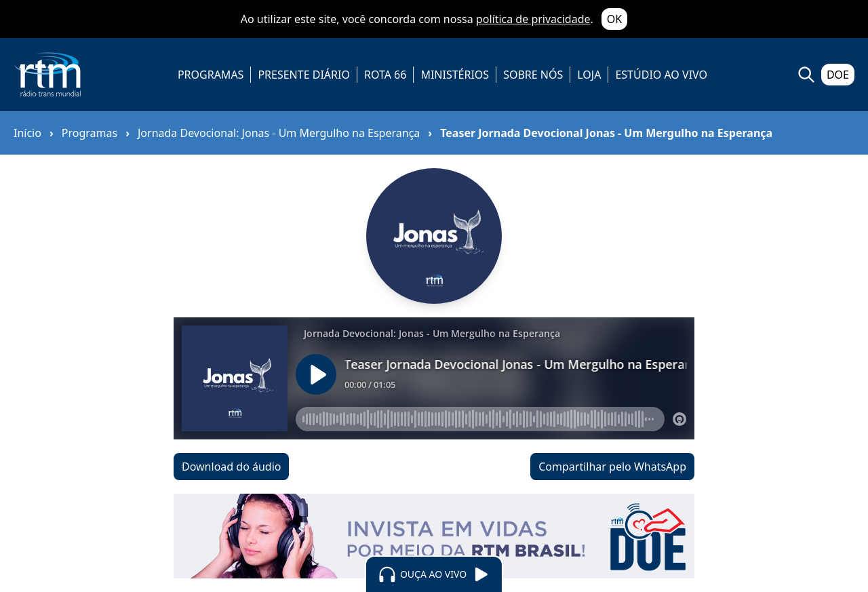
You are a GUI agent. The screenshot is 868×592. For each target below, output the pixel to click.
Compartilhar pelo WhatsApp (612, 467)
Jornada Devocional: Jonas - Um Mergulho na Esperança (279, 133)
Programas (90, 133)
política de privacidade (533, 19)
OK (614, 19)
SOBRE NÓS (533, 75)
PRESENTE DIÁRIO (304, 75)
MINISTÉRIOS (455, 75)
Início (27, 133)
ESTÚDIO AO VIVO (661, 75)
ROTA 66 (385, 75)
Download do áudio (231, 467)
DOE (838, 75)
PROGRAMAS (211, 75)
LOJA (589, 75)
